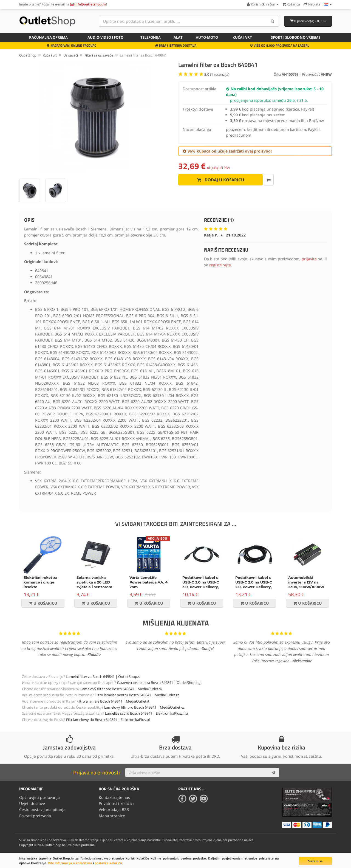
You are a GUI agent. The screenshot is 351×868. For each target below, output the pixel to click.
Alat (178, 37)
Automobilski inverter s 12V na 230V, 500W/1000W (306, 582)
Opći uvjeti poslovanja (39, 797)
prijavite (309, 259)
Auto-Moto (207, 37)
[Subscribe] (273, 773)
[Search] (273, 21)
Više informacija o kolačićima (70, 863)
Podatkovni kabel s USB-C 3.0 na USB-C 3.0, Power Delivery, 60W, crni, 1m (201, 584)
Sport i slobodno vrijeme (296, 37)
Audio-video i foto (105, 37)
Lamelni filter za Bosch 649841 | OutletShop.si (103, 677)
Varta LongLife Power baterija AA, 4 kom (149, 582)
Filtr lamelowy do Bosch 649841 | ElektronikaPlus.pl (108, 720)
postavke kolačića (108, 863)
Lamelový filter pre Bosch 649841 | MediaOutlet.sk (121, 689)
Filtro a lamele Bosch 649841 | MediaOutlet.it (113, 701)
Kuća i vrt (242, 37)
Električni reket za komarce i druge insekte (40, 582)
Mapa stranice (112, 816)
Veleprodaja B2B (114, 809)
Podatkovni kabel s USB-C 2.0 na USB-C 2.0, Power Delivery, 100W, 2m (254, 584)
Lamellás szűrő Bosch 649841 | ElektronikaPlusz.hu (146, 713)
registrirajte (220, 265)
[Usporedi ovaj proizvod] (269, 180)
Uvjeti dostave (32, 803)
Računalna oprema (48, 37)
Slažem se (315, 861)
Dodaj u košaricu (221, 180)
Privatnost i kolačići (116, 803)
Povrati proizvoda (35, 816)
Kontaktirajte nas (114, 797)
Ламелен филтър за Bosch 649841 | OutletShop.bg (159, 683)
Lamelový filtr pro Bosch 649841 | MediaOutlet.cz (144, 707)
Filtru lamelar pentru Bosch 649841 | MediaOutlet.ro (137, 695)
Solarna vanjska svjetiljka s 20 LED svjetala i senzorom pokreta (94, 584)
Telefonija (151, 37)
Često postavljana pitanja (42, 809)
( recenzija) (217, 74)
